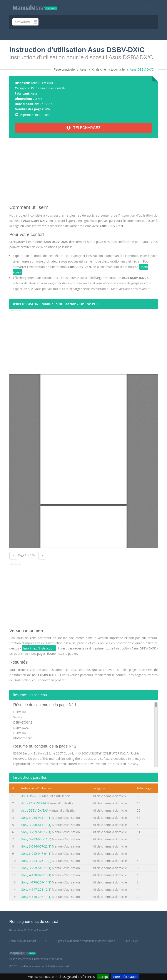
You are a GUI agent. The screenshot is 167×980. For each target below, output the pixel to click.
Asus (34, 93)
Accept (103, 977)
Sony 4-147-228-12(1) (36, 889)
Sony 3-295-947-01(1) (36, 854)
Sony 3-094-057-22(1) (36, 846)
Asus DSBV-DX (31, 796)
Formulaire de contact (23, 941)
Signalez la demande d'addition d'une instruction (85, 941)
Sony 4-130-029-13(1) (36, 875)
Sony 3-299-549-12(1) (36, 832)
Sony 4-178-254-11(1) (36, 882)
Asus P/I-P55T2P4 (34, 803)
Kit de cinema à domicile (48, 88)
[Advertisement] (83, 173)
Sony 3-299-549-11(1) (36, 868)
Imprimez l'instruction (35, 115)
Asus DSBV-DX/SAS (35, 810)
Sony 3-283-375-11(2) (36, 861)
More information (125, 977)
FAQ (46, 941)
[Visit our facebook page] (148, 8)
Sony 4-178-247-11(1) (36, 897)
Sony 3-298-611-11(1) (36, 825)
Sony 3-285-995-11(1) (36, 818)
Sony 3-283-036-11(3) (36, 839)
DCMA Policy (130, 941)
